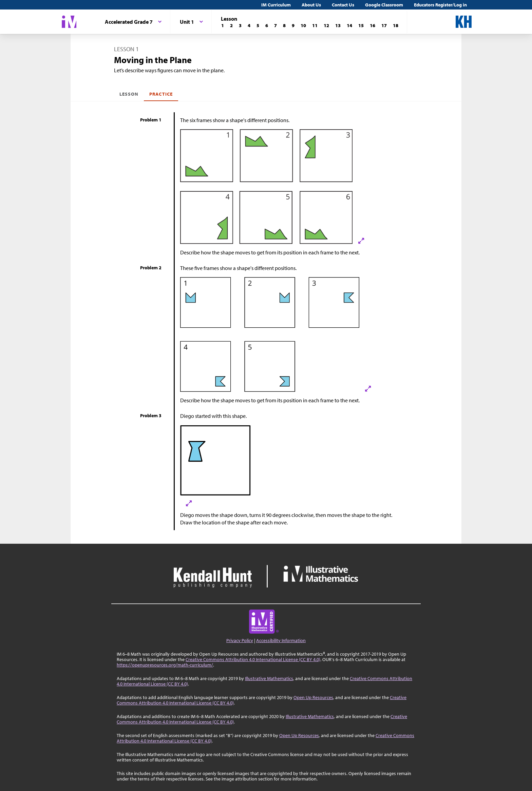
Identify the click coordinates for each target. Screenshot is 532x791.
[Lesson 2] (231, 25)
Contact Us (343, 5)
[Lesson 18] (396, 25)
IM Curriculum (276, 5)
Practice (161, 94)
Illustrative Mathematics (269, 678)
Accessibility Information (281, 640)
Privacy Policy (240, 640)
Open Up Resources (313, 697)
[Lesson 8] (284, 25)
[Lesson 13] (338, 25)
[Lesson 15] (361, 25)
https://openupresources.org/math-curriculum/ (165, 665)
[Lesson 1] (223, 25)
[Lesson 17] (384, 25)
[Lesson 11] (315, 25)
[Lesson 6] (267, 25)
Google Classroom (384, 5)
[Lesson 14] (349, 25)
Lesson (129, 94)
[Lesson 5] (258, 25)
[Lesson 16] (373, 25)
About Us (311, 5)
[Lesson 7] (275, 25)
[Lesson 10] (303, 25)
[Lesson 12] (326, 25)
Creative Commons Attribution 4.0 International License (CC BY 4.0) (253, 659)
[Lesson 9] (293, 25)
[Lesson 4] (249, 25)
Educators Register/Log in (440, 5)
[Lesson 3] (240, 25)
